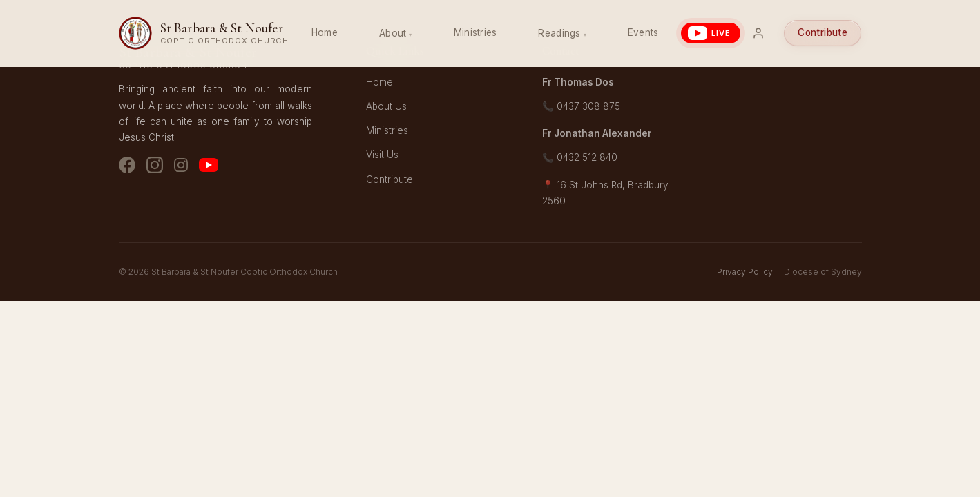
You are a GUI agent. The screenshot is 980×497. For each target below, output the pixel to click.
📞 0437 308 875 (581, 106)
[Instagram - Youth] (181, 168)
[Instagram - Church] (155, 168)
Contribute (823, 32)
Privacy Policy (745, 272)
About (393, 33)
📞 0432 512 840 (580, 157)
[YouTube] (209, 168)
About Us (386, 106)
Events (643, 32)
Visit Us (382, 155)
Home (325, 32)
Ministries (475, 32)
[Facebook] (127, 168)
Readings (559, 33)
